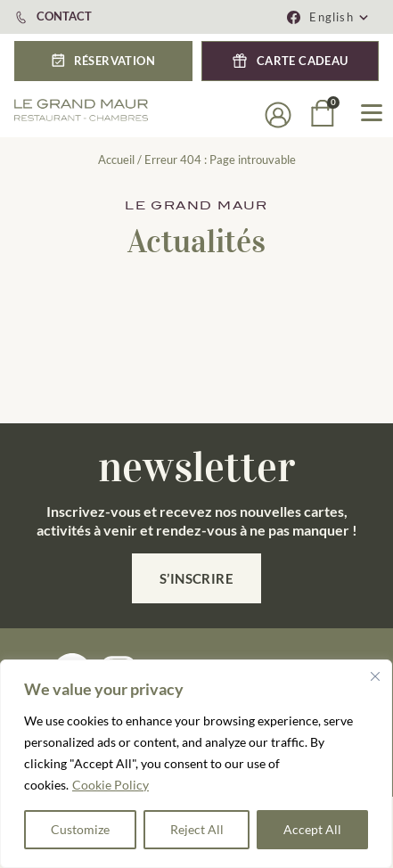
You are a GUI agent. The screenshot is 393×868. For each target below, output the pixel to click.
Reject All (197, 829)
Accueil (116, 160)
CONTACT (64, 16)
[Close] (375, 676)
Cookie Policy (111, 785)
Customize (80, 829)
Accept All (312, 829)
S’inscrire (197, 578)
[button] (340, 17)
